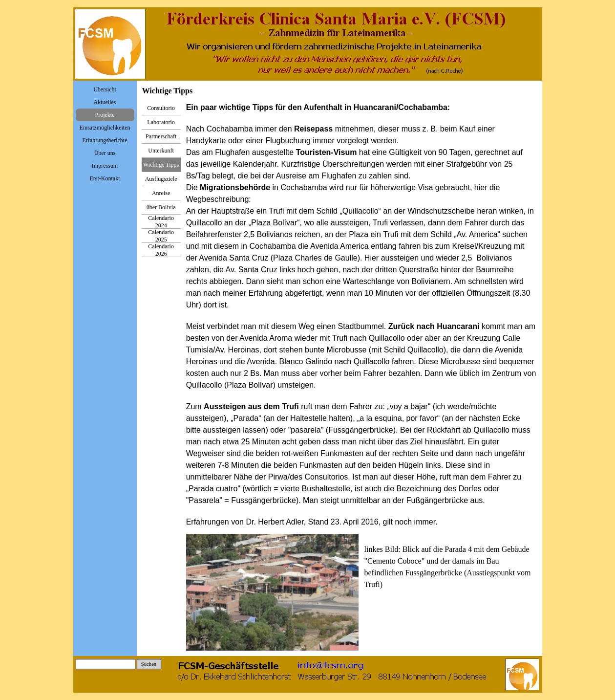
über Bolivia (161, 207)
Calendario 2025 (161, 236)
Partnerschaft (161, 136)
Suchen (149, 664)
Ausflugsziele (161, 179)
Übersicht (105, 89)
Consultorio (161, 108)
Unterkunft (161, 151)
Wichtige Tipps (161, 165)
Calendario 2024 (161, 222)
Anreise (161, 193)
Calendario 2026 (161, 250)
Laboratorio (161, 122)
